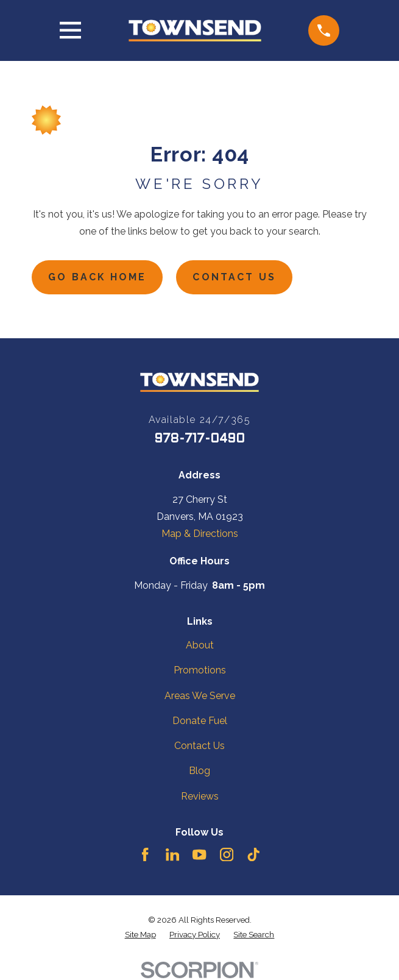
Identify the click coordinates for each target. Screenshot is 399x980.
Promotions (200, 671)
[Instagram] (227, 855)
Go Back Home (98, 277)
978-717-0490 (199, 440)
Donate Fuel (200, 721)
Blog (199, 771)
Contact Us (235, 277)
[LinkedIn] (172, 855)
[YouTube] (199, 855)
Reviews (200, 796)
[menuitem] (140, 935)
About (200, 646)
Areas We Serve (200, 696)
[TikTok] (253, 855)
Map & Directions (200, 534)
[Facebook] (145, 855)
